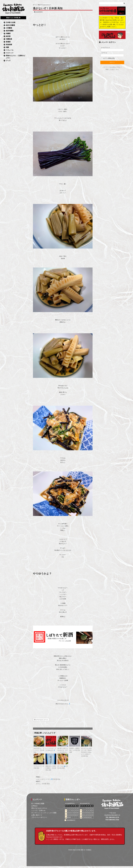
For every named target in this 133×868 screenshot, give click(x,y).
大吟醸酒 (9, 28)
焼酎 (7, 47)
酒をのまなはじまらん (63, 704)
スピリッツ (10, 53)
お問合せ (34, 806)
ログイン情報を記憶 (108, 58)
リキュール (10, 50)
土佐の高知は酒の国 (63, 700)
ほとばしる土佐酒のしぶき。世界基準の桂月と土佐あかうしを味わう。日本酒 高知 (86, 752)
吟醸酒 (8, 33)
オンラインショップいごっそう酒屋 (44, 813)
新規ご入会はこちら (112, 69)
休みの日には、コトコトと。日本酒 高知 (39, 750)
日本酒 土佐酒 (11, 22)
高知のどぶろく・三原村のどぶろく (16, 57)
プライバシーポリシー (39, 817)
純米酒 (8, 36)
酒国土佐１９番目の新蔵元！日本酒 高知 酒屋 (51, 768)
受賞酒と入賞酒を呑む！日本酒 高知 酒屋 (75, 750)
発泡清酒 (9, 45)
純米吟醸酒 (10, 31)
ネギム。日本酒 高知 (43, 784)
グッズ (8, 61)
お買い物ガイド (37, 815)
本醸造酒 (9, 39)
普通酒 (8, 42)
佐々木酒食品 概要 (38, 804)
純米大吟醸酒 (10, 25)
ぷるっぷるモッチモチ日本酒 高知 (48, 779)
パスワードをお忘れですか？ (112, 67)
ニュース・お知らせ (38, 810)
